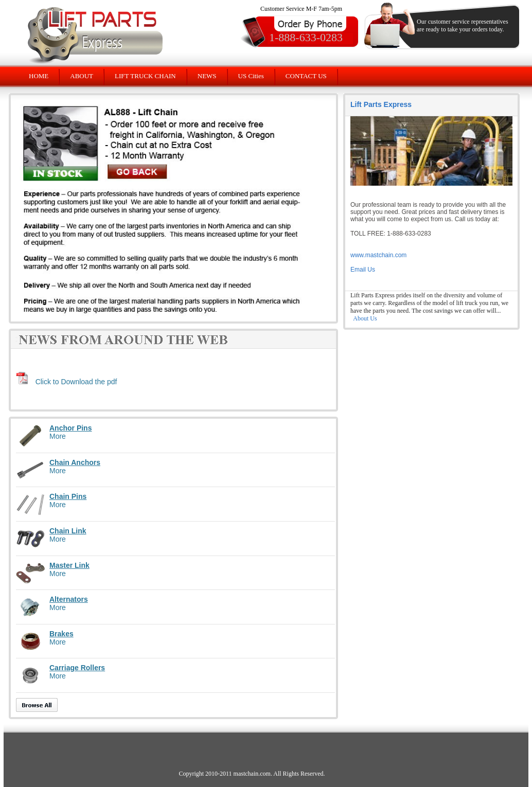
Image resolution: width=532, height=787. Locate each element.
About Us (365, 318)
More (58, 436)
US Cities (251, 76)
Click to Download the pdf (76, 382)
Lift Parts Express (381, 104)
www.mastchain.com (378, 255)
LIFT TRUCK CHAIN (145, 76)
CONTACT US (306, 76)
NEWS (207, 76)
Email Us (363, 270)
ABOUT (82, 76)
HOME (39, 76)
